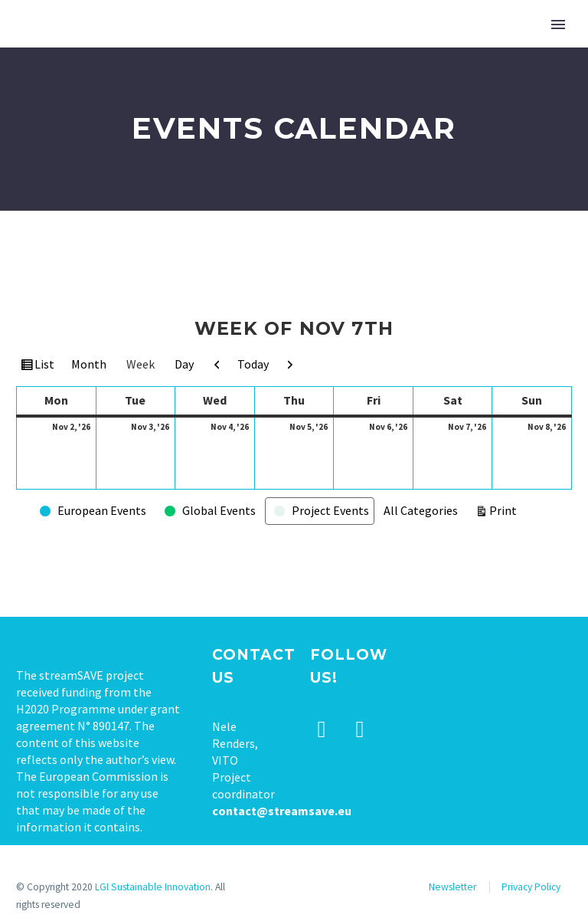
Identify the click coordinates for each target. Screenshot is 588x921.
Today (253, 364)
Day (184, 364)
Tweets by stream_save (469, 652)
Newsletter (452, 887)
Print (505, 509)
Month (89, 364)
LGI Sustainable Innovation (153, 887)
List (46, 366)
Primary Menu (558, 25)
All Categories (421, 510)
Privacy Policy (531, 887)
